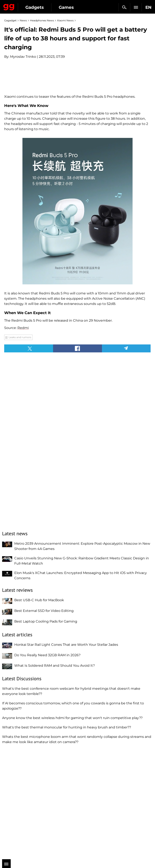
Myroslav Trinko (23, 57)
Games (66, 7)
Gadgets (35, 7)
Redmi (23, 435)
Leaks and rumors (20, 445)
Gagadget (9, 6)
